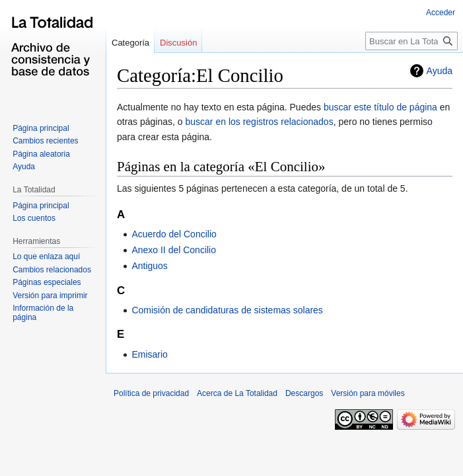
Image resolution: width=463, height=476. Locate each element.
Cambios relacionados (52, 270)
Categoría (130, 43)
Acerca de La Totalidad (237, 393)
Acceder (441, 13)
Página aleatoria (41, 154)
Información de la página (43, 313)
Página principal (41, 128)
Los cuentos (34, 218)
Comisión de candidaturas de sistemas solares (227, 310)
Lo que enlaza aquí (46, 257)
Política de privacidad (151, 393)
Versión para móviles (368, 393)
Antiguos (149, 266)
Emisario (149, 354)
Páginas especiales (47, 282)
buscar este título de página (380, 107)
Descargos (304, 393)
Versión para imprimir (50, 296)
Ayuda (440, 71)
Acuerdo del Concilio (174, 234)
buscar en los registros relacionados (260, 122)
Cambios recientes (45, 141)
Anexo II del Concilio (174, 250)
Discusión (178, 43)
